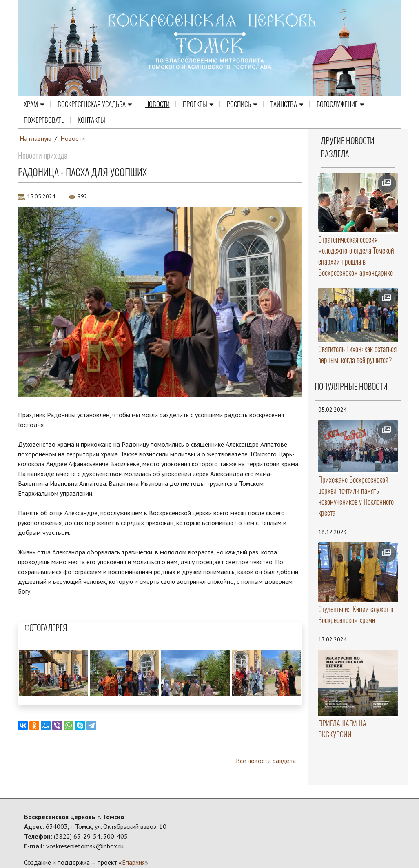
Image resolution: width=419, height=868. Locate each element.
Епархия (133, 862)
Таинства (287, 104)
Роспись (242, 104)
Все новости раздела (266, 761)
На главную (35, 138)
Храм (34, 104)
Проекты (198, 104)
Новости (157, 104)
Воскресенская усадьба (95, 104)
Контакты (91, 120)
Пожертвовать (44, 120)
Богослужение (340, 104)
